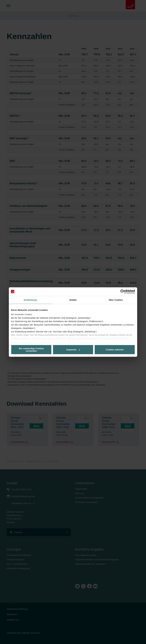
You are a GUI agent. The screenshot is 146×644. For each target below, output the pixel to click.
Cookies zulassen (115, 350)
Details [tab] (73, 300)
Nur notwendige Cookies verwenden (31, 349)
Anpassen (73, 350)
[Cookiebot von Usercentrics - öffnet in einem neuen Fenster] (123, 292)
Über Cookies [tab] (116, 300)
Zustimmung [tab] (30, 300)
